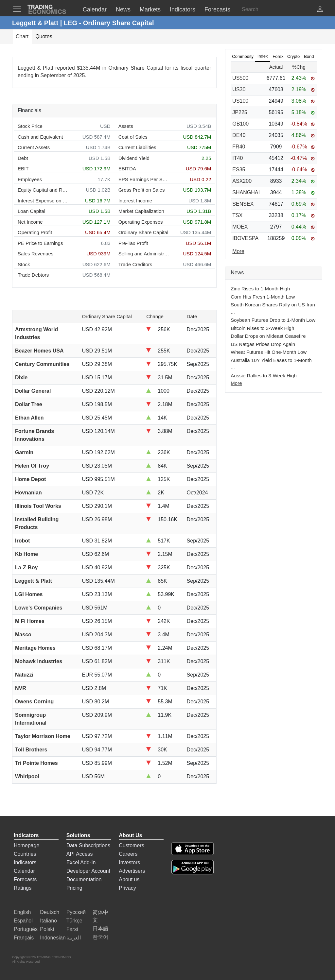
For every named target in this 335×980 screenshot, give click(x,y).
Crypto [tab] (293, 56)
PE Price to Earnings (40, 243)
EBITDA (127, 169)
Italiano (48, 921)
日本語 (100, 928)
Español (23, 921)
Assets (126, 126)
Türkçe (74, 921)
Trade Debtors (33, 275)
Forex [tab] (278, 56)
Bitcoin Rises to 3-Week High (262, 328)
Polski (47, 929)
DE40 (239, 135)
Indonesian (53, 938)
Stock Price (30, 126)
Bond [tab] (309, 56)
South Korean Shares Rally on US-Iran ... (273, 308)
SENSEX (243, 204)
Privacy (127, 888)
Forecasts (25, 879)
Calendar (24, 871)
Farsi (72, 929)
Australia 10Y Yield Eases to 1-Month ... (271, 364)
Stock (24, 264)
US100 (240, 101)
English (22, 912)
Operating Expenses (141, 222)
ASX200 (242, 181)
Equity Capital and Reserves (43, 190)
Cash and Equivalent (40, 137)
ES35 (239, 170)
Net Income (30, 222)
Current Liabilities (137, 147)
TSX (237, 215)
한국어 (100, 937)
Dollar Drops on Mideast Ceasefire (268, 336)
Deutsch (50, 912)
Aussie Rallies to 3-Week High (264, 376)
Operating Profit (35, 232)
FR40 (239, 147)
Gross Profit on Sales (142, 190)
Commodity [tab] (243, 56)
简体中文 (100, 916)
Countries (25, 854)
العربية (74, 938)
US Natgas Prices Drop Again (263, 344)
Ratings (23, 888)
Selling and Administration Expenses (144, 254)
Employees (30, 179)
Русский (76, 912)
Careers (128, 854)
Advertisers (132, 871)
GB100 (240, 124)
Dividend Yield (134, 158)
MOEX (240, 227)
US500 (240, 78)
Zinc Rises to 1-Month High (260, 289)
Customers (131, 845)
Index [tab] (263, 56)
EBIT (23, 169)
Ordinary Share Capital (143, 232)
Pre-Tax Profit (133, 243)
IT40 (238, 158)
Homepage (26, 845)
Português (26, 929)
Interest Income (135, 201)
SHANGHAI (246, 192)
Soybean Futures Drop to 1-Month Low (273, 320)
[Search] (274, 9)
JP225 (240, 112)
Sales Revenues (35, 254)
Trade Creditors (135, 264)
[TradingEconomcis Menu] (19, 9)
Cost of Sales (133, 137)
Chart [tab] (22, 36)
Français (24, 938)
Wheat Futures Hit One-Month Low (269, 352)
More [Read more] (238, 251)
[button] (320, 10)
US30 (239, 89)
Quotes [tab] (44, 36)
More (236, 383)
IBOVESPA (245, 238)
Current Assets (34, 147)
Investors (129, 862)
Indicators (25, 862)
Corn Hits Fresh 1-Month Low (263, 297)
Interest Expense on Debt (43, 201)
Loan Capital (31, 211)
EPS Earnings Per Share (144, 179)
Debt (23, 158)
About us (129, 879)
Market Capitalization (141, 211)
